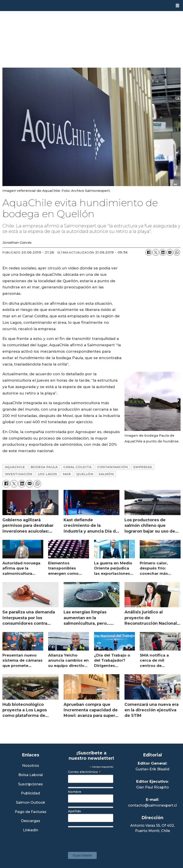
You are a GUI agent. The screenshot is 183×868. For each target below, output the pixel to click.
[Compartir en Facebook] (149, 252)
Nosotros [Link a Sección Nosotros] (31, 766)
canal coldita (77, 467)
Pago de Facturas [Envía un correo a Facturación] (31, 812)
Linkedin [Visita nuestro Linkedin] (31, 830)
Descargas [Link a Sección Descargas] (31, 821)
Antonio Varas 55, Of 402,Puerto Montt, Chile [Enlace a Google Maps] (152, 828)
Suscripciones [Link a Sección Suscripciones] (30, 784)
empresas (143, 467)
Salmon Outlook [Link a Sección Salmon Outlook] (31, 803)
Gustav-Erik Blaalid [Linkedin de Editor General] (152, 769)
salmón (106, 474)
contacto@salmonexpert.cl (152, 805)
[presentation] (102, 837)
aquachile (15, 467)
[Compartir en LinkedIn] (163, 252)
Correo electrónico (84, 772)
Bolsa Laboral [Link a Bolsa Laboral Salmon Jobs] (31, 775)
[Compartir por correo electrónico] (170, 252)
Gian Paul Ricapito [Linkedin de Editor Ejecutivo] (153, 787)
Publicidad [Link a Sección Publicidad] (30, 793)
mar (67, 474)
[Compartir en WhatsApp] (177, 252)
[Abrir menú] (177, 6)
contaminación (112, 467)
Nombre (75, 792)
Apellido (75, 811)
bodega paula (44, 467)
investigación (19, 474)
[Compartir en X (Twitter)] (156, 252)
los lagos (48, 474)
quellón (85, 474)
